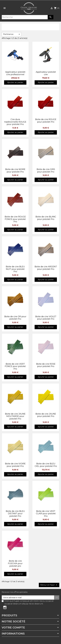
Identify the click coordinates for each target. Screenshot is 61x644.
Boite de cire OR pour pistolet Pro (15, 318)
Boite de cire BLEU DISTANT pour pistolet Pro (15, 514)
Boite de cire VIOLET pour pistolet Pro (46, 318)
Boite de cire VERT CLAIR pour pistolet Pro (46, 514)
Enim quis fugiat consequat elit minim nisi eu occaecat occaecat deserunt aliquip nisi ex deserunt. (29, 602)
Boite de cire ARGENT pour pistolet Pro (46, 268)
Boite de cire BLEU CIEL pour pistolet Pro (46, 465)
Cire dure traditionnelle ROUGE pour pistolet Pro (15, 122)
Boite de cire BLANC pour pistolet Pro (46, 218)
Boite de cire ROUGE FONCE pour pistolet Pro (15, 219)
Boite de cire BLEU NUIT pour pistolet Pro (15, 269)
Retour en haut (49, 585)
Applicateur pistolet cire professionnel (15, 73)
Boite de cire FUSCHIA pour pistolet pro (15, 563)
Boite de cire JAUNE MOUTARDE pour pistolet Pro (15, 416)
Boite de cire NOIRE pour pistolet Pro (15, 171)
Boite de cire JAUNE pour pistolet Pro (46, 415)
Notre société (13, 621)
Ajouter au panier (15, 82)
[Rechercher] (25, 17)
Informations (13, 634)
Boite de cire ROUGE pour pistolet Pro (46, 121)
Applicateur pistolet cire (46, 73)
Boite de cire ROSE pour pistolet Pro (46, 365)
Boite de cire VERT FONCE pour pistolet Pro (15, 366)
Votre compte (13, 627)
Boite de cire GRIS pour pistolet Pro (46, 171)
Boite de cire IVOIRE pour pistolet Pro (15, 465)
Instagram (5, 607)
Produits (9, 615)
